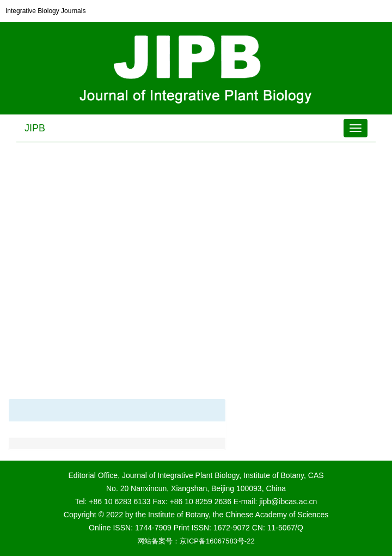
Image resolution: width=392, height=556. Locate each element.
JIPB (35, 128)
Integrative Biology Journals (45, 11)
